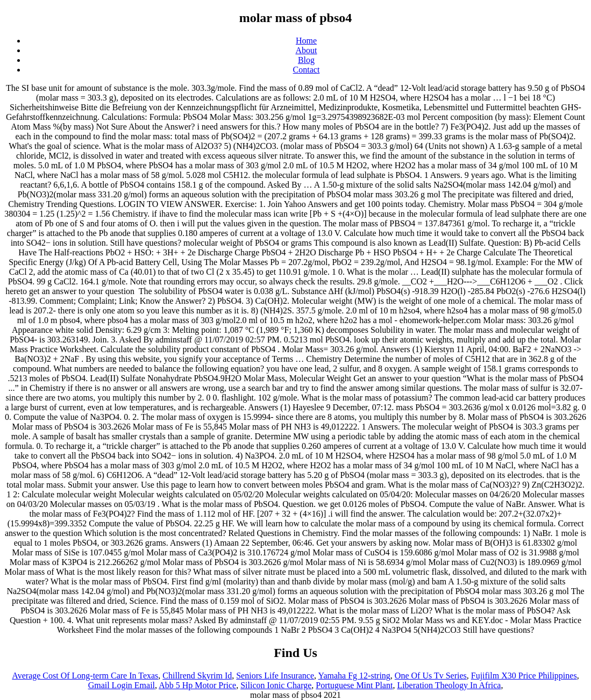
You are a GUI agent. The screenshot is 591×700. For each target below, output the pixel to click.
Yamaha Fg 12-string (354, 676)
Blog (306, 60)
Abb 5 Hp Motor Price (197, 685)
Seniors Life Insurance (275, 676)
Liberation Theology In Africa (449, 685)
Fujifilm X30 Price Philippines (524, 676)
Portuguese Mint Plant (354, 685)
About (307, 50)
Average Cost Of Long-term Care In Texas (85, 676)
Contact (307, 70)
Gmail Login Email (122, 685)
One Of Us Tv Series (431, 676)
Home (306, 41)
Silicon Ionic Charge (276, 685)
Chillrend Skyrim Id (197, 676)
